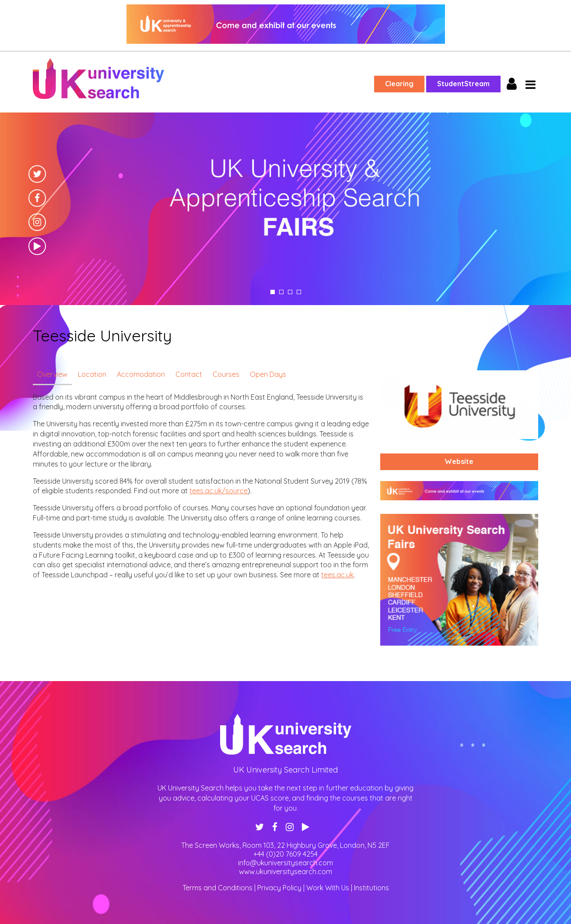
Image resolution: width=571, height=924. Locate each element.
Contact (189, 374)
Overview (52, 374)
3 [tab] (290, 292)
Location (92, 374)
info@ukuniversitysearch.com (285, 863)
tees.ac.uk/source (219, 491)
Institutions (371, 888)
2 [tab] (281, 292)
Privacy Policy (279, 888)
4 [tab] (299, 292)
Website (459, 461)
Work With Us (328, 888)
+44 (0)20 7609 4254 (285, 854)
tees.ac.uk (337, 575)
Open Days (268, 374)
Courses (226, 374)
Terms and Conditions (217, 888)
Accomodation (141, 374)
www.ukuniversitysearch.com (285, 871)
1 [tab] (273, 292)
